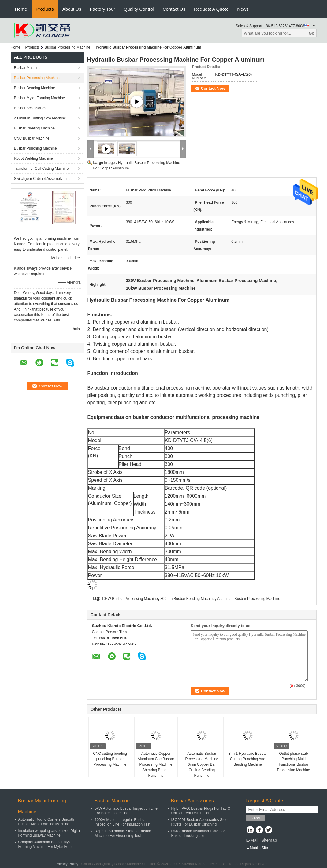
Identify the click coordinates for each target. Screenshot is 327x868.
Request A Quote (211, 9)
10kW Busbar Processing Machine (130, 599)
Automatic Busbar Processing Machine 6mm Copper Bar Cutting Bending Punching (202, 764)
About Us (72, 9)
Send (256, 818)
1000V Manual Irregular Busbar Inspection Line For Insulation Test (123, 822)
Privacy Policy (67, 864)
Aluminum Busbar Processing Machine (249, 599)
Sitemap (269, 840)
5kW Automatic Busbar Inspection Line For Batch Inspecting (126, 811)
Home (21, 9)
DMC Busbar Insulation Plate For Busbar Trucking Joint (198, 833)
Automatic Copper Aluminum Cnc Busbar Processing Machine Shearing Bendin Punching (156, 764)
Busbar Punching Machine (35, 148)
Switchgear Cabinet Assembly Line (42, 179)
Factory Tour (102, 9)
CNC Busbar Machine (32, 138)
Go (312, 33)
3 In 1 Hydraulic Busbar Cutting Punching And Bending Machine (248, 759)
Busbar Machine (27, 68)
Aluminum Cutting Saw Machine (40, 118)
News (243, 9)
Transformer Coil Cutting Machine (41, 169)
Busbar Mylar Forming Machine (40, 98)
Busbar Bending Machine (35, 88)
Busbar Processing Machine (67, 47)
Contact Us (174, 9)
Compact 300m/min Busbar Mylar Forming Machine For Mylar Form (46, 844)
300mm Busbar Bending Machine (187, 599)
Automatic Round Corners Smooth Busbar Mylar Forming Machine (46, 822)
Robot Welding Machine (33, 158)
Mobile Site (257, 848)
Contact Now (213, 88)
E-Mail (252, 840)
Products (45, 9)
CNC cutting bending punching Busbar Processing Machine (110, 759)
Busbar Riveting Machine (34, 128)
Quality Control (139, 9)
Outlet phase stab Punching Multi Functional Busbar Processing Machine (293, 762)
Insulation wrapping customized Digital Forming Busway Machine (50, 833)
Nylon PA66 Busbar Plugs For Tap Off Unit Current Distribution (202, 811)
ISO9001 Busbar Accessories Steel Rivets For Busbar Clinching (200, 822)
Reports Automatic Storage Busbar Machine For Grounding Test (123, 833)
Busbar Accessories (30, 108)
